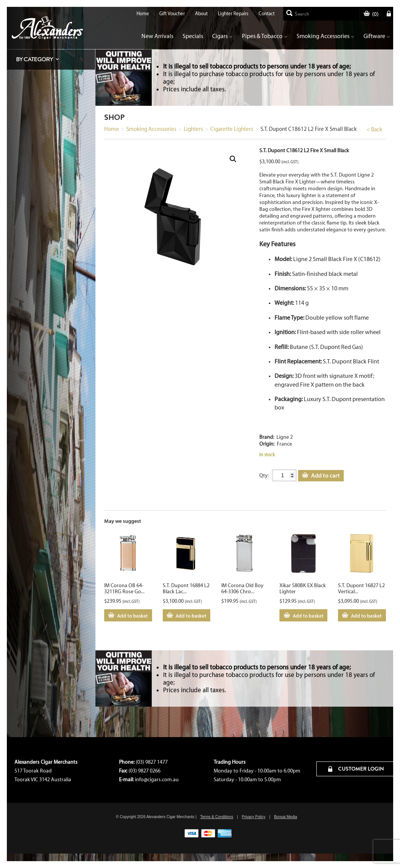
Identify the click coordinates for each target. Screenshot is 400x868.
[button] (233, 159)
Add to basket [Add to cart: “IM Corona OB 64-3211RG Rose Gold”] (133, 616)
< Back (374, 129)
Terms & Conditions (217, 817)
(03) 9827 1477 (152, 762)
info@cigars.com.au (157, 780)
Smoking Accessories (325, 36)
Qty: (264, 475)
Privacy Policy (254, 817)
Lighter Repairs (233, 14)
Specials (193, 36)
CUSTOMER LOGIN (356, 769)
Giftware (377, 36)
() (371, 14)
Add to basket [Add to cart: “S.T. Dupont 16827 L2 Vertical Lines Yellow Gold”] (366, 616)
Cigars (222, 36)
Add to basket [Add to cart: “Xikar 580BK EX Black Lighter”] (308, 616)
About (201, 14)
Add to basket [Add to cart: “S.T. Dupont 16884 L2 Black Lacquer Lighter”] (191, 616)
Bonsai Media (286, 817)
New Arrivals (157, 36)
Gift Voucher (172, 14)
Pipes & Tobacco (265, 36)
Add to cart (325, 475)
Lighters (193, 129)
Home (143, 14)
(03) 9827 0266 (144, 771)
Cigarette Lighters (232, 129)
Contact (267, 14)
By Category (34, 59)
